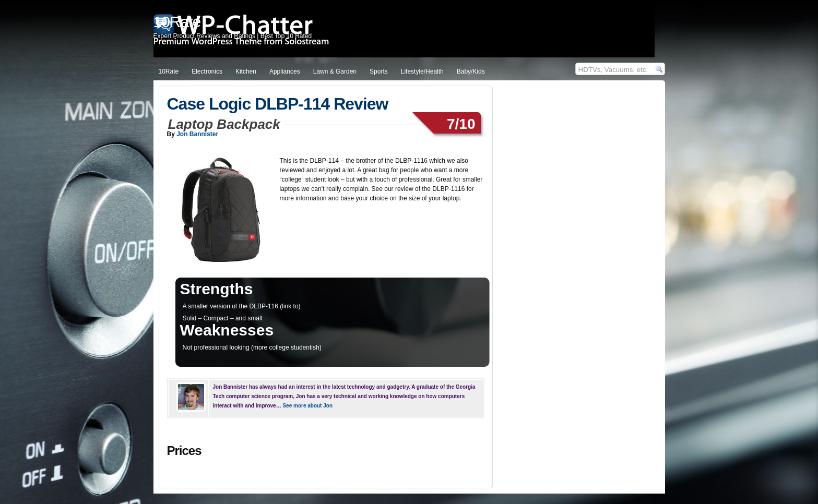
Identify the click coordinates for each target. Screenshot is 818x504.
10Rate (169, 71)
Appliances (285, 71)
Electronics (207, 71)
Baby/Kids (471, 71)
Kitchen (246, 71)
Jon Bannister (197, 134)
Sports (379, 71)
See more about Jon (307, 406)
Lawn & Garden (335, 71)
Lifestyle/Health (422, 71)
